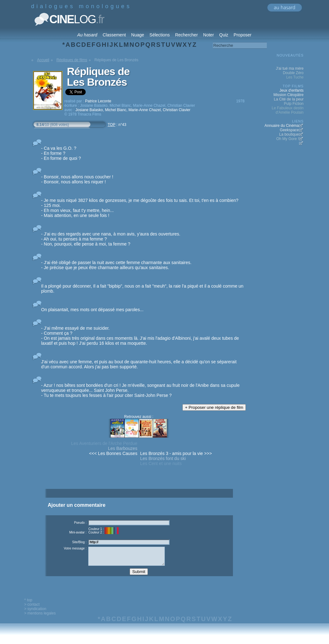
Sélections (160, 35)
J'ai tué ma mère (290, 68)
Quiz (224, 35)
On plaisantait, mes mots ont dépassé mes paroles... (92, 310)
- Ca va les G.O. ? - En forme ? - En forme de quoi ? (61, 153)
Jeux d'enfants (291, 90)
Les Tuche (295, 77)
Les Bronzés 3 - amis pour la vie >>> (176, 453)
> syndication (35, 614)
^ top (28, 605)
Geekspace (289, 130)
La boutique (289, 134)
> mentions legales (40, 618)
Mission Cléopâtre (289, 95)
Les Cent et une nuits (161, 463)
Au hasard (87, 35)
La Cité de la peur (289, 99)
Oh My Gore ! (288, 139)
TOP (111, 125)
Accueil (43, 60)
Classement (114, 35)
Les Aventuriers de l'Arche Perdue (104, 443)
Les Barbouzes (123, 448)
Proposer (243, 35)
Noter (208, 35)
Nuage (138, 35)
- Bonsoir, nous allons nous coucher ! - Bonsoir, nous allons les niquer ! (77, 179)
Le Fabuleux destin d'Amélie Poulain (288, 110)
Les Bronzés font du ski (163, 458)
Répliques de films (72, 60)
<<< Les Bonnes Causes (113, 453)
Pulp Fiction (294, 104)
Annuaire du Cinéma (282, 126)
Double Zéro (293, 73)
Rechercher (186, 35)
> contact (32, 609)
